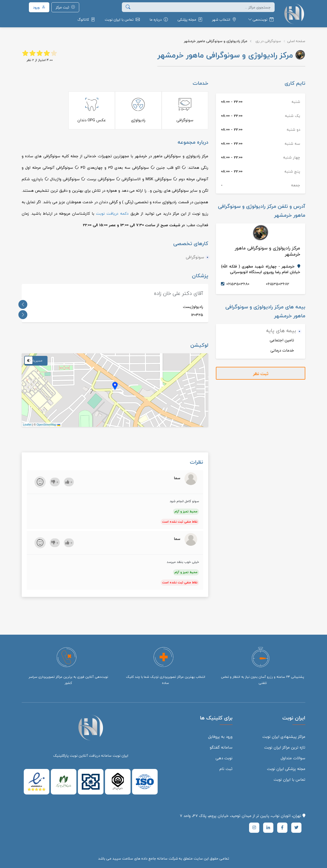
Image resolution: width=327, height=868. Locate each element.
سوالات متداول (293, 758)
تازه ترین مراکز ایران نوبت (285, 747)
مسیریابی (36, 361)
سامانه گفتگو (221, 747)
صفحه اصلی (296, 41)
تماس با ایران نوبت (289, 779)
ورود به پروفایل (220, 737)
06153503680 (238, 284)
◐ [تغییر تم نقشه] (29, 360)
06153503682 (278, 284)
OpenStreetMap (46, 425)
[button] (260, 20)
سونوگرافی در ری (268, 41)
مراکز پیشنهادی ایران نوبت (284, 737)
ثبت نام (226, 769)
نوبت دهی (224, 758)
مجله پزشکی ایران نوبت (286, 769)
